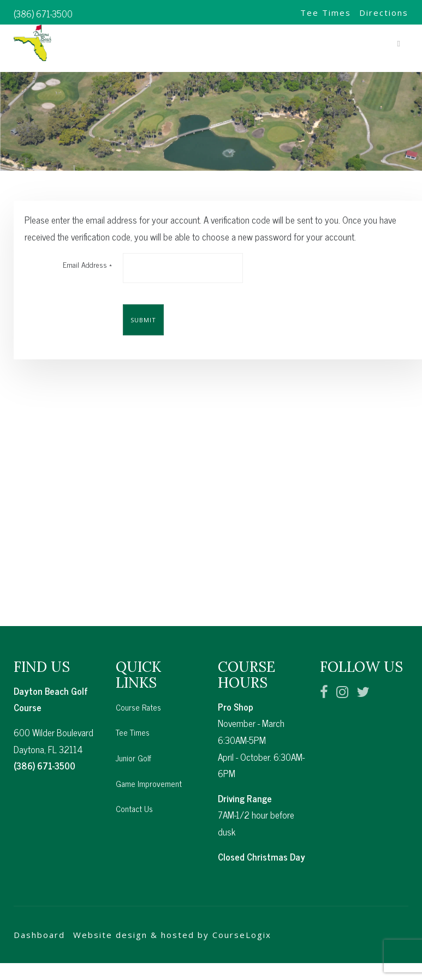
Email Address (87, 264)
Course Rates (138, 693)
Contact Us (134, 795)
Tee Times (326, 13)
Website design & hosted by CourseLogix (172, 921)
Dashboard (39, 921)
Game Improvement (149, 770)
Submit (143, 320)
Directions (384, 13)
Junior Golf (133, 744)
